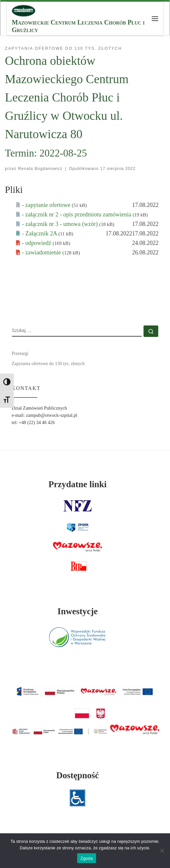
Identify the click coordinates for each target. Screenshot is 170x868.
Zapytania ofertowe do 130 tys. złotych (48, 363)
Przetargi (20, 353)
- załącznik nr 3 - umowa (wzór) (60, 224)
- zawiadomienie (42, 252)
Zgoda (87, 858)
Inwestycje (78, 611)
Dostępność (78, 775)
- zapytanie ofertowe (47, 205)
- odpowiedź (37, 243)
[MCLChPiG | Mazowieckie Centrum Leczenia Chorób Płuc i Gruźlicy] (24, 10)
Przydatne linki (77, 484)
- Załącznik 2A (40, 233)
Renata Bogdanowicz (40, 169)
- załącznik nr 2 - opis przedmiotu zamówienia (77, 214)
